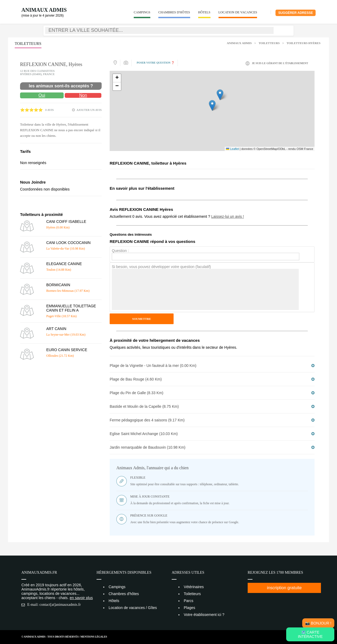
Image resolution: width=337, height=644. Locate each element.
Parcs (189, 601)
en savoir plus (81, 598)
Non (83, 95)
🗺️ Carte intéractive (310, 634)
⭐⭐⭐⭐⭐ (31, 110)
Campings (142, 12)
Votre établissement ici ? (204, 615)
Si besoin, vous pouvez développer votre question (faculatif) (161, 267)
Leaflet (232, 149)
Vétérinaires (194, 587)
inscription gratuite (284, 588)
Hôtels (204, 12)
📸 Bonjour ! (318, 623)
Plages (189, 608)
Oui (42, 95)
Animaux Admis (44, 10)
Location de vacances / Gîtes (133, 608)
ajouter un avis (89, 110)
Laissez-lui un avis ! (228, 216)
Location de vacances (238, 12)
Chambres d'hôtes (174, 12)
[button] (212, 105)
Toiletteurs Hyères (303, 43)
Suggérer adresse (296, 13)
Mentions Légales (94, 637)
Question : (120, 251)
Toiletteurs (269, 43)
